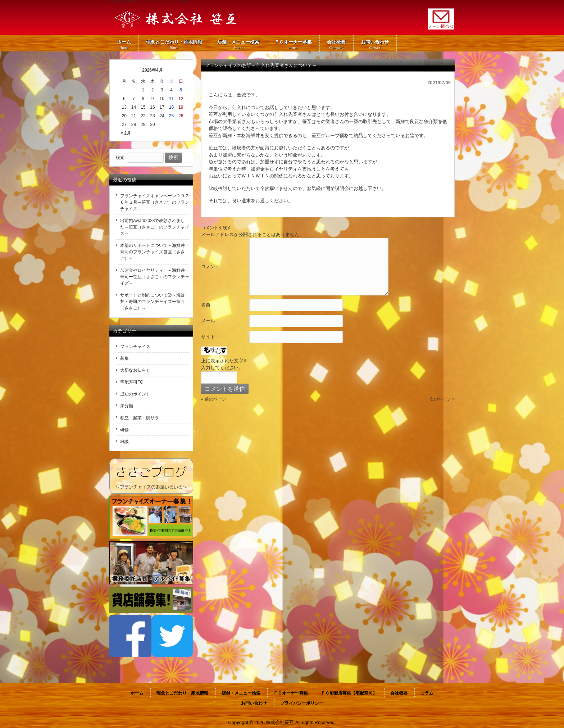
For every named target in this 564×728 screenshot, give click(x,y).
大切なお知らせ (135, 370)
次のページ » (442, 399)
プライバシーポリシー (302, 703)
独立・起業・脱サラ (140, 418)
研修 (124, 430)
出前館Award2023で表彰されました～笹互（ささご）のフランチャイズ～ (155, 227)
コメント (210, 266)
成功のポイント (135, 394)
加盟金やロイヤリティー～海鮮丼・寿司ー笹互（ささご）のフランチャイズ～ (155, 277)
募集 (124, 358)
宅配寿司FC (132, 382)
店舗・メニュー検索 (241, 693)
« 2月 (126, 133)
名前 (206, 305)
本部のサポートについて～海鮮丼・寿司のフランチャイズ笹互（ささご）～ (155, 252)
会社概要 (399, 693)
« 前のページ (214, 399)
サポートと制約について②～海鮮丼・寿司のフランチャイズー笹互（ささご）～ (153, 302)
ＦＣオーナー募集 (291, 693)
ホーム (137, 693)
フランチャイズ (135, 347)
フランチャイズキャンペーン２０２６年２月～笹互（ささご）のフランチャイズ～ (155, 202)
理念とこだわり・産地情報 (182, 693)
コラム (427, 693)
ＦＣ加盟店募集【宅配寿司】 (349, 693)
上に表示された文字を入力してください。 (224, 364)
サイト (208, 337)
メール (208, 321)
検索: (121, 158)
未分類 (127, 406)
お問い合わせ (254, 703)
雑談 (124, 442)
